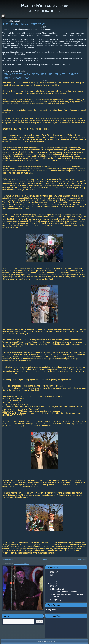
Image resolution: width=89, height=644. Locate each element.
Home (45, 560)
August (56, 600)
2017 (52, 575)
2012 (52, 581)
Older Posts (82, 560)
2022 (52, 572)
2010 (52, 586)
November (57, 589)
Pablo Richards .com (44, 5)
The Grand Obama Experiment (24, 24)
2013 (52, 578)
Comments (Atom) (22, 564)
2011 (52, 583)
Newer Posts (8, 560)
